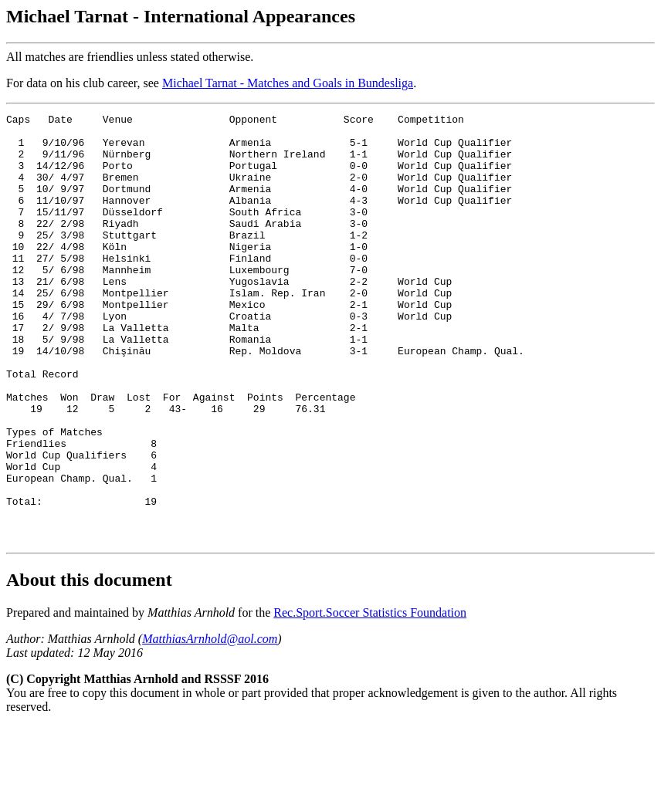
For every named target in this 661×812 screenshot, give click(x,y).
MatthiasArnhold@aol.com (210, 724)
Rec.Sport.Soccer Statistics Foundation (370, 698)
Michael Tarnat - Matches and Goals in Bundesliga (288, 83)
